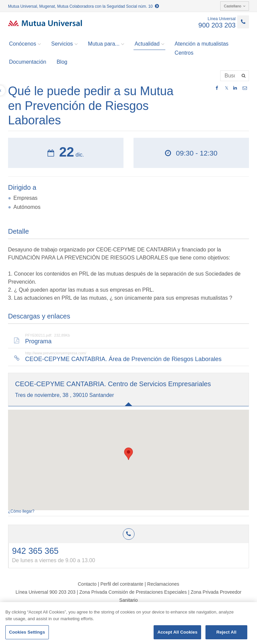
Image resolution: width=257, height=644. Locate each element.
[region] (128, 623)
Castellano (235, 6)
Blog (62, 62)
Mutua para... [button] (106, 44)
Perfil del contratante (122, 584)
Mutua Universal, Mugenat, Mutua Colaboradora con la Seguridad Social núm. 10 (83, 6)
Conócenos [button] (25, 44)
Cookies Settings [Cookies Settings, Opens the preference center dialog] (27, 632)
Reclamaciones (163, 584)
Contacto (87, 584)
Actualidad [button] (149, 44)
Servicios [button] (64, 44)
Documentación (28, 62)
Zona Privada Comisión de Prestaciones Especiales (133, 592)
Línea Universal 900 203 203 (45, 592)
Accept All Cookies (177, 632)
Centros (184, 53)
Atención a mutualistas (202, 44)
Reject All (226, 632)
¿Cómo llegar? (21, 511)
